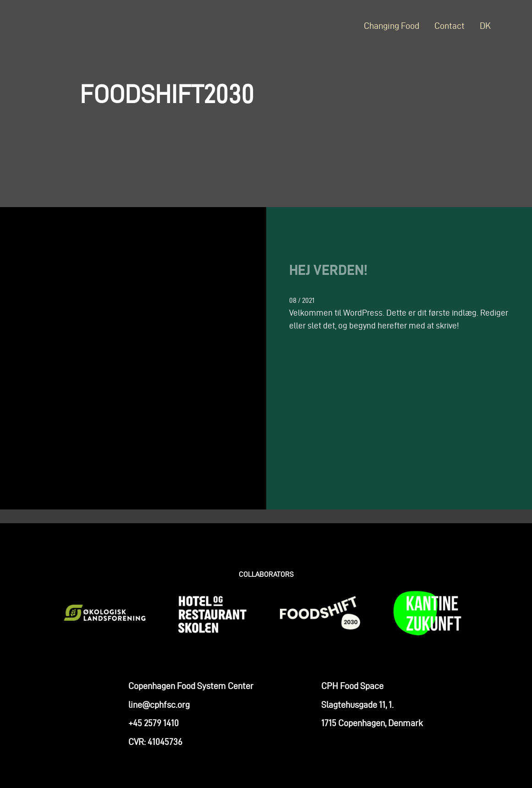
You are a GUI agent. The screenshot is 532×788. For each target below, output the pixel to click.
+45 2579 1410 (154, 728)
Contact (450, 26)
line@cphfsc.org (159, 709)
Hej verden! (328, 270)
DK (485, 26)
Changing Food (392, 26)
